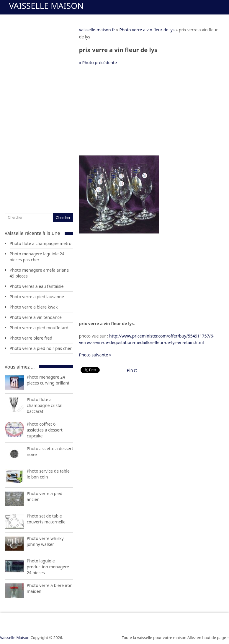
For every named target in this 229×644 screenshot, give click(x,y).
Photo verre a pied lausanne (37, 297)
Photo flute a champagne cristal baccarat (45, 405)
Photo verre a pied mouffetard (39, 328)
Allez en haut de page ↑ (208, 637)
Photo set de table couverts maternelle (46, 519)
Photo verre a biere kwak (34, 307)
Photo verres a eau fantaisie (37, 286)
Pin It (132, 370)
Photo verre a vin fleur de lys (147, 30)
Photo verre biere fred (31, 338)
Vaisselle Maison (46, 6)
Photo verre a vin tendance (36, 317)
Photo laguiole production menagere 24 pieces (48, 567)
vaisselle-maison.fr (97, 30)
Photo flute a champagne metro (41, 243)
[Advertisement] (151, 113)
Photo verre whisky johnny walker (45, 541)
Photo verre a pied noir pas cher (41, 348)
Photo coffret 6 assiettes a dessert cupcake (45, 430)
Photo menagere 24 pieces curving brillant (48, 380)
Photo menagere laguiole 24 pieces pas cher (37, 257)
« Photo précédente (98, 63)
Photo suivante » (95, 355)
